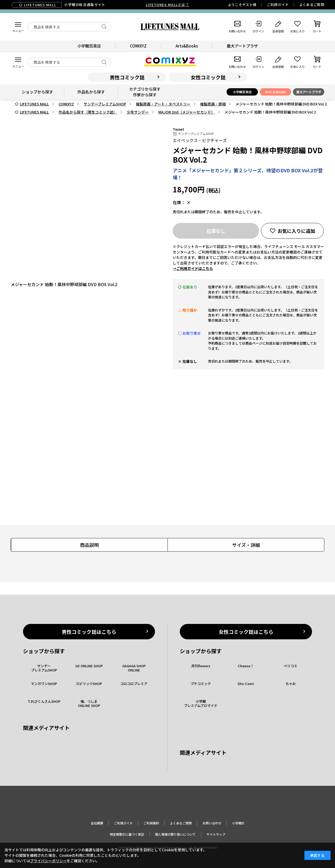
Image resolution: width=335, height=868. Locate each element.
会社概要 (97, 823)
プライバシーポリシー (48, 861)
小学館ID (238, 823)
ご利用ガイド (278, 5)
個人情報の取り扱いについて (175, 834)
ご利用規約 (151, 823)
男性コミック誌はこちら (89, 632)
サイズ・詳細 (246, 545)
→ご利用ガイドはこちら (193, 268)
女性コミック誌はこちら (246, 632)
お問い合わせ (212, 823)
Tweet (178, 129)
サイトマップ (216, 834)
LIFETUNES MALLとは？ (168, 5)
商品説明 (89, 545)
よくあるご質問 (312, 5)
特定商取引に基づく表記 (127, 834)
